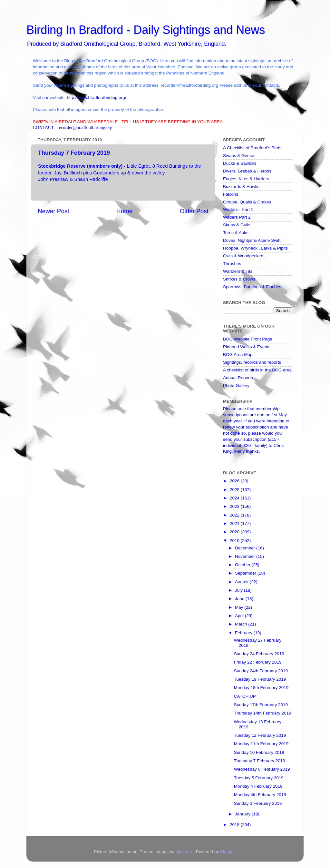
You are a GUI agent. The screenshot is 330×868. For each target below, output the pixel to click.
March (242, 624)
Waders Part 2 (237, 217)
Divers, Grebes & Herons (247, 171)
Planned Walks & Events (247, 347)
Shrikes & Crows (239, 279)
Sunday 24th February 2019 (261, 671)
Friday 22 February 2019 (258, 662)
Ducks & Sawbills (240, 163)
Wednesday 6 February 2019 (262, 769)
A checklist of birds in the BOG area (257, 370)
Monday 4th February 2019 (260, 795)
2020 (235, 532)
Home (124, 211)
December (246, 548)
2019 (235, 541)
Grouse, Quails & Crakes (247, 202)
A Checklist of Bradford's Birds (252, 148)
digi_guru (185, 852)
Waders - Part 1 (238, 209)
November (246, 556)
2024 (235, 498)
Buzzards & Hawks (241, 187)
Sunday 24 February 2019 (259, 654)
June (240, 599)
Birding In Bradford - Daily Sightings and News (146, 30)
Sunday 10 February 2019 (259, 752)
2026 (235, 481)
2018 (235, 825)
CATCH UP (245, 696)
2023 (235, 506)
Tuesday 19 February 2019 (260, 679)
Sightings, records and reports (252, 362)
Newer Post (53, 211)
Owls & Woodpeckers (244, 256)
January (243, 814)
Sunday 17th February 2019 (261, 705)
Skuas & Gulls (237, 225)
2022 (235, 515)
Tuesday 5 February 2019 (259, 778)
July (239, 590)
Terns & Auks (236, 233)
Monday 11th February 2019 (261, 744)
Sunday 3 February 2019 (258, 803)
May (240, 607)
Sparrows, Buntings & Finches (252, 287)
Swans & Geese (239, 156)
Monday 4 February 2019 (258, 786)
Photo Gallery (236, 385)
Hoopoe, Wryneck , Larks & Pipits (255, 248)
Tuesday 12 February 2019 (260, 735)
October (243, 565)
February (244, 633)
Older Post (194, 211)
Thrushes (232, 264)
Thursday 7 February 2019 (260, 761)
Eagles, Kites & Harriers (246, 179)
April (240, 616)
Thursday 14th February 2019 (263, 713)
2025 (235, 490)
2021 (235, 523)
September (246, 573)
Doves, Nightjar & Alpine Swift (252, 240)
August (242, 582)
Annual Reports (238, 378)
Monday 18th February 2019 (261, 688)
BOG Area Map (238, 355)
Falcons (231, 194)
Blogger (228, 852)
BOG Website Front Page (248, 339)
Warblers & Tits (238, 271)
